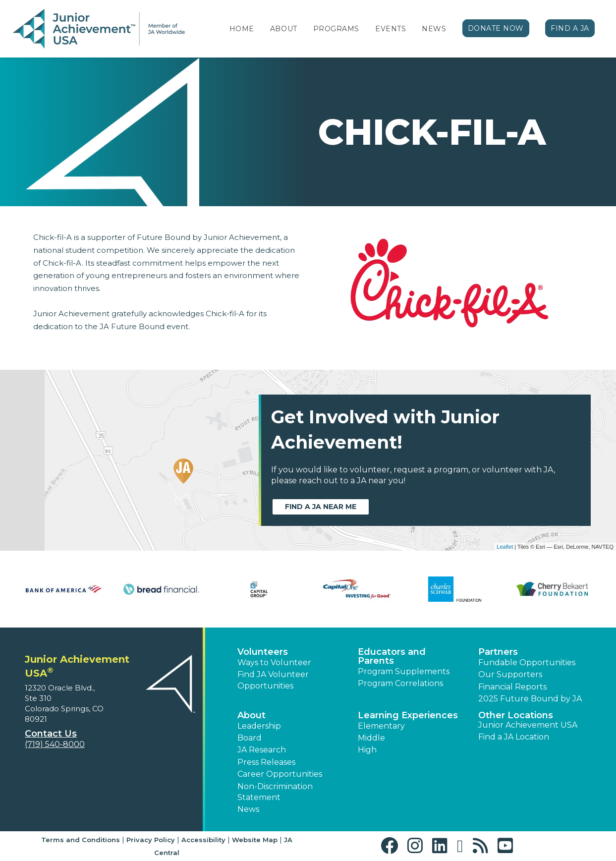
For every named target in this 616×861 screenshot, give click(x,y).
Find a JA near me (321, 507)
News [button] (248, 809)
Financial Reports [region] (512, 687)
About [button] (252, 715)
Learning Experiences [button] (408, 715)
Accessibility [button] (203, 840)
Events (391, 29)
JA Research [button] (262, 750)
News (434, 29)
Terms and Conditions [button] (81, 840)
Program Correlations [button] (400, 683)
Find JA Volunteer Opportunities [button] (273, 680)
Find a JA (570, 28)
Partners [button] (498, 652)
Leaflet (505, 547)
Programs (336, 29)
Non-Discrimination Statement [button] (275, 792)
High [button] (367, 750)
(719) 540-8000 (55, 744)
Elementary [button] (381, 726)
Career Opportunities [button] (280, 774)
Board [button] (250, 738)
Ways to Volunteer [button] (274, 662)
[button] (392, 846)
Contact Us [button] (51, 734)
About (284, 29)
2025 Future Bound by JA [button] (530, 699)
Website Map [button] (255, 840)
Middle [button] (371, 738)
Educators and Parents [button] (392, 656)
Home (242, 29)
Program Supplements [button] (404, 671)
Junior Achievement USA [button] (528, 725)
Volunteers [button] (263, 652)
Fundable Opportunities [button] (527, 662)
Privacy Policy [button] (151, 840)
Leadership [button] (259, 726)
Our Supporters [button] (510, 674)
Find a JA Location (514, 737)
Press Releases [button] (266, 762)
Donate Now (496, 28)
